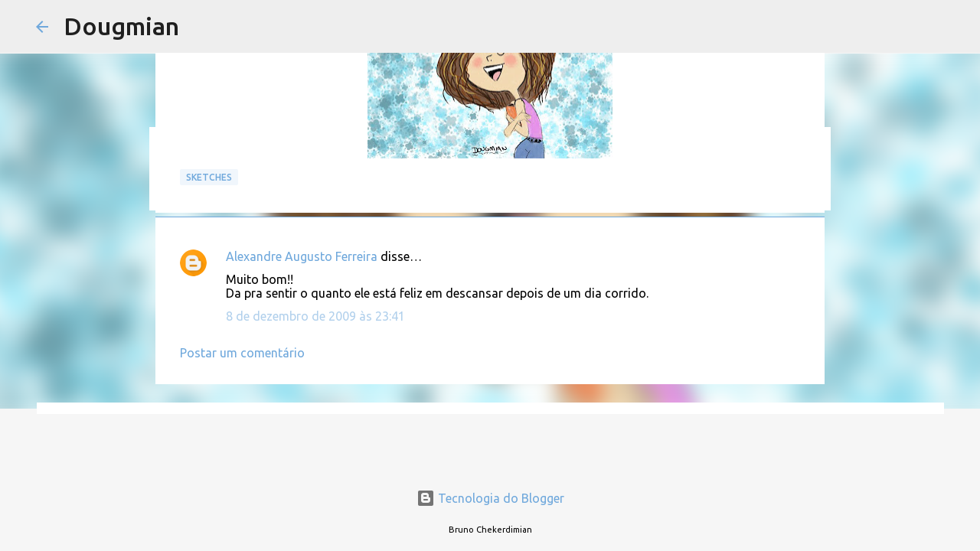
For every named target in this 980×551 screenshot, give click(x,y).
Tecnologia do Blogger (490, 498)
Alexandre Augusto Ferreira (302, 256)
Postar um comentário (242, 353)
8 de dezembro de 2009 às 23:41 (315, 316)
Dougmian (121, 26)
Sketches (209, 177)
